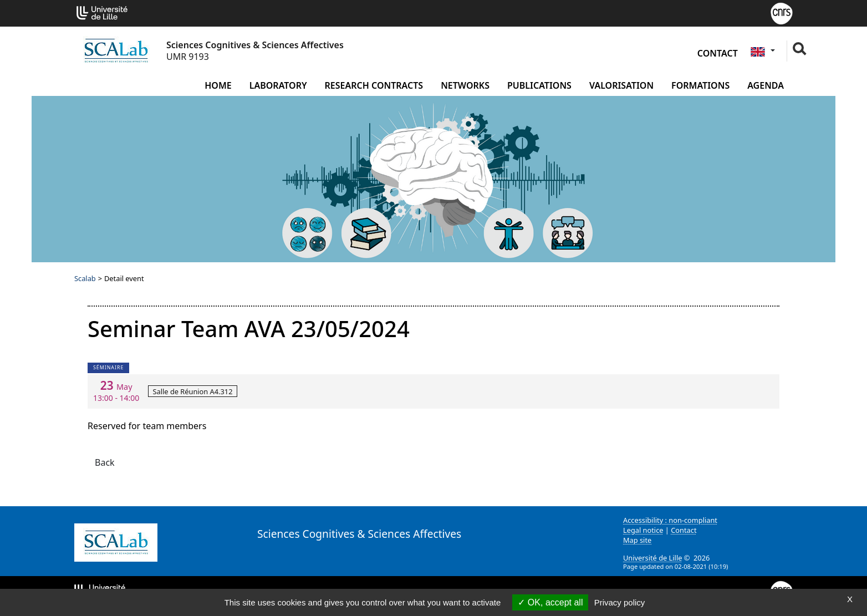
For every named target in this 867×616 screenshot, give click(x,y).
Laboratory (278, 85)
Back (105, 462)
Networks (465, 85)
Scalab (85, 278)
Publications (539, 85)
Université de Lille (652, 558)
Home (218, 85)
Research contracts (374, 85)
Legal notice (643, 530)
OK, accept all (550, 602)
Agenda (766, 85)
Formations (700, 85)
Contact (718, 53)
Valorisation (621, 85)
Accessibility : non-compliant (670, 520)
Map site (637, 540)
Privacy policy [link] (620, 602)
